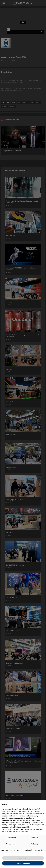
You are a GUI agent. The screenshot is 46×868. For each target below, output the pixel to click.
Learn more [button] (23, 858)
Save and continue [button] (23, 863)
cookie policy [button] (35, 820)
